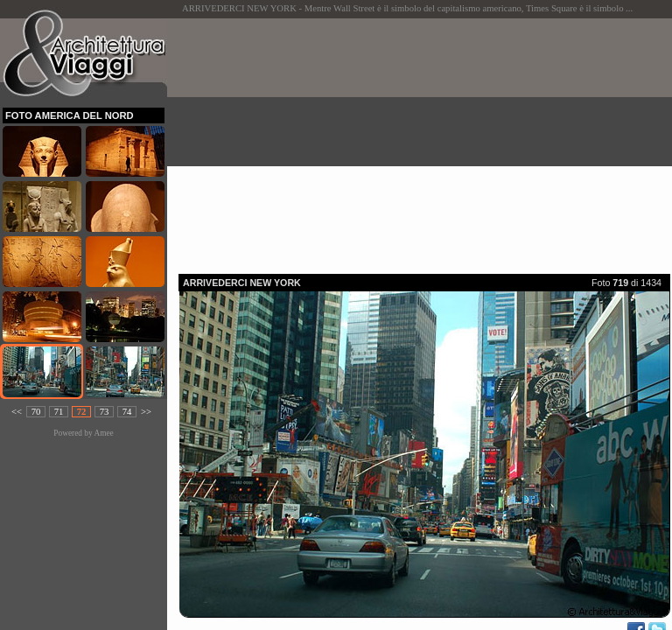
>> (146, 412)
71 (59, 412)
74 (127, 412)
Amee (103, 433)
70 (36, 412)
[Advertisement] (425, 141)
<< (17, 412)
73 (105, 412)
